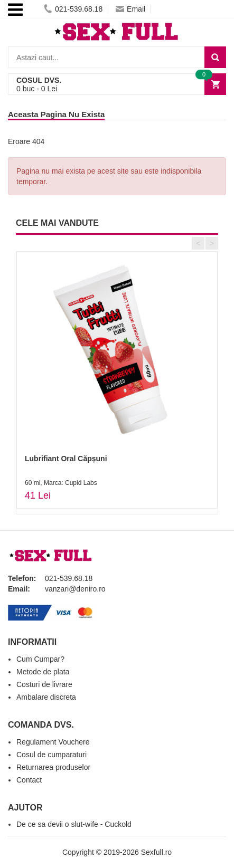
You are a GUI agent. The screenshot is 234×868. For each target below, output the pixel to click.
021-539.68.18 (73, 9)
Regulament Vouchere (53, 742)
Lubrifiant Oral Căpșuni (66, 459)
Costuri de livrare (44, 684)
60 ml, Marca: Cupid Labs (61, 483)
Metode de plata (43, 672)
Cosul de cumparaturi (52, 755)
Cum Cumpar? (40, 659)
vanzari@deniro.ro (75, 589)
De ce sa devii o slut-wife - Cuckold (74, 824)
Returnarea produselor (53, 767)
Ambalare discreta (46, 697)
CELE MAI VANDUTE (57, 223)
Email (130, 9)
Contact (29, 780)
